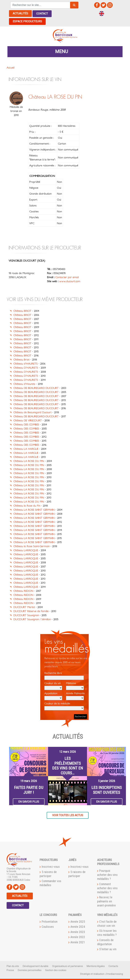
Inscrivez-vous (51, 866)
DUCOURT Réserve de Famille (31, 611)
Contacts (113, 966)
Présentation (50, 921)
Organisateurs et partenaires (68, 966)
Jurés (72, 860)
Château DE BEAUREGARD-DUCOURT (36, 416)
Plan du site (13, 966)
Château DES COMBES (26, 424)
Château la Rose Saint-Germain (31, 546)
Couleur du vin (53, 686)
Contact (42, 13)
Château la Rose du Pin (27, 505)
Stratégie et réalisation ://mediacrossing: (102, 974)
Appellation (53, 696)
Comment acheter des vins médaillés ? (107, 888)
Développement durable (36, 966)
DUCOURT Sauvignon (26, 615)
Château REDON (23, 591)
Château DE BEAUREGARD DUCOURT (36, 388)
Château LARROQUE (26, 550)
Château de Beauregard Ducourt (32, 412)
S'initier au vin (108, 949)
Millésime (75, 686)
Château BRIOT (22, 311)
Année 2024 (78, 926)
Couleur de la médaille (64, 706)
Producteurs (49, 860)
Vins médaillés (107, 914)
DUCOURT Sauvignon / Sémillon (32, 619)
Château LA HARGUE (26, 449)
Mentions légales (96, 966)
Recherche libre (64, 675)
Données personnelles (30, 970)
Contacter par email (67, 277)
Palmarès (75, 914)
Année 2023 (78, 931)
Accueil (10, 67)
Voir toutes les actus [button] (68, 815)
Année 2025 (78, 921)
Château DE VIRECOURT (28, 420)
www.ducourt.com (70, 281)
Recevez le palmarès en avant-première (106, 901)
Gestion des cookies (56, 970)
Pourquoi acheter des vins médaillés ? (107, 874)
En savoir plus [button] (29, 801)
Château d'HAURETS (25, 363)
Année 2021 (78, 942)
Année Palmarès (75, 696)
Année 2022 (78, 937)
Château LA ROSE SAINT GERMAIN (34, 509)
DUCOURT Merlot (24, 607)
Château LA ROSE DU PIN (29, 461)
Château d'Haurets (24, 384)
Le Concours (48, 914)
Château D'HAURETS (26, 367)
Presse (10, 970)
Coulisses (48, 926)
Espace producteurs (27, 21)
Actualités (20, 13)
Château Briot (21, 359)
